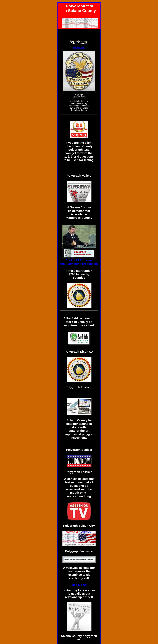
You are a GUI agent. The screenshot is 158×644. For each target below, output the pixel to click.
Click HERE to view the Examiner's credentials (79, 262)
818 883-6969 (79, 48)
